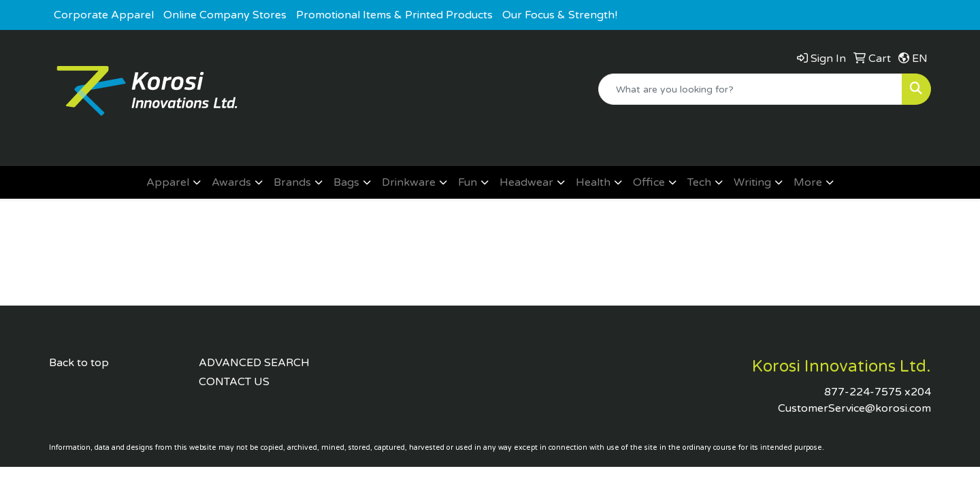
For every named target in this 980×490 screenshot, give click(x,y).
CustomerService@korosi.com (854, 408)
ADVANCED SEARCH (254, 363)
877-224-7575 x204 (878, 392)
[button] (174, 182)
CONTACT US (234, 382)
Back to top (79, 363)
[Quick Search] (750, 89)
